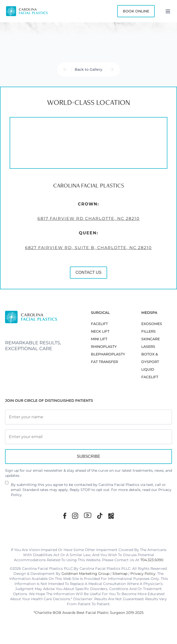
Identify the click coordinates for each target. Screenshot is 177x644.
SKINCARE (151, 339)
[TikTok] (100, 516)
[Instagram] (75, 516)
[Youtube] (88, 515)
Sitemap (120, 574)
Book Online (136, 11)
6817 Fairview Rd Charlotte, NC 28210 (89, 219)
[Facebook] (65, 516)
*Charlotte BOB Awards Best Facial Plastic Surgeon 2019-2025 (89, 613)
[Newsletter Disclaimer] (7, 485)
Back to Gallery (88, 69)
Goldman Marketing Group (85, 574)
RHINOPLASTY (104, 347)
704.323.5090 (152, 560)
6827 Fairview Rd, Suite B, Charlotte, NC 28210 (88, 248)
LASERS (148, 347)
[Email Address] (88, 437)
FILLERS (149, 331)
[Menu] (168, 11)
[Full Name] (88, 417)
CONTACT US (88, 272)
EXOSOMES (152, 324)
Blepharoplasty (108, 354)
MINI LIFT (99, 339)
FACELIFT (99, 324)
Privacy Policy (143, 574)
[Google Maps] (111, 516)
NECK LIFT (100, 331)
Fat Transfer (104, 362)
